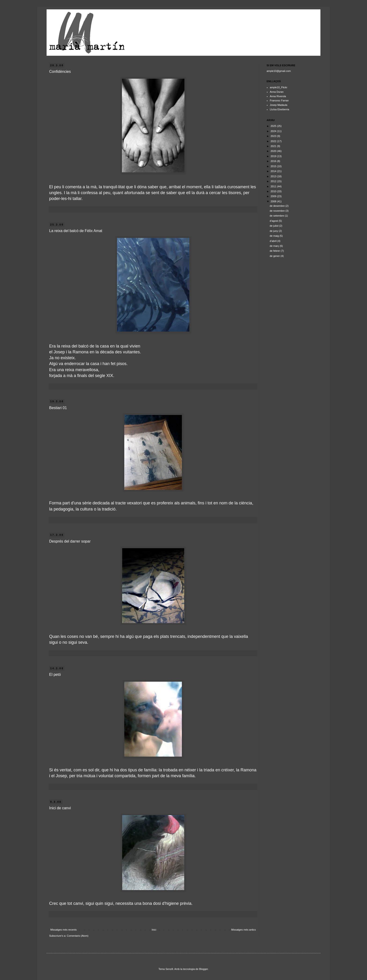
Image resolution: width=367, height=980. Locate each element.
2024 (274, 131)
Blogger (204, 969)
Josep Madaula (279, 105)
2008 (274, 201)
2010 (274, 191)
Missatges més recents (63, 930)
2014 (274, 171)
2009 (274, 196)
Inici (154, 930)
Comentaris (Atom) (77, 936)
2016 (274, 161)
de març (275, 246)
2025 (274, 126)
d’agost (274, 221)
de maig (275, 236)
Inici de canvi (60, 808)
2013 (274, 176)
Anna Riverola (278, 96)
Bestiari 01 (58, 408)
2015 (274, 166)
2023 (274, 136)
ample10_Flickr (279, 87)
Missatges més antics (244, 930)
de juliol (274, 226)
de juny (274, 231)
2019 (274, 156)
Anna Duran (277, 92)
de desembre (277, 206)
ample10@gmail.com (279, 71)
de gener (275, 256)
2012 (274, 181)
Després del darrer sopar (70, 541)
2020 (274, 151)
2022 (274, 141)
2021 (274, 146)
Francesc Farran (279, 100)
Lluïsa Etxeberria (280, 109)
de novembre (277, 211)
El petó (55, 675)
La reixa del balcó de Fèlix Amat (76, 231)
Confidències (60, 72)
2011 (274, 186)
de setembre (277, 216)
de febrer (275, 251)
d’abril (273, 241)
